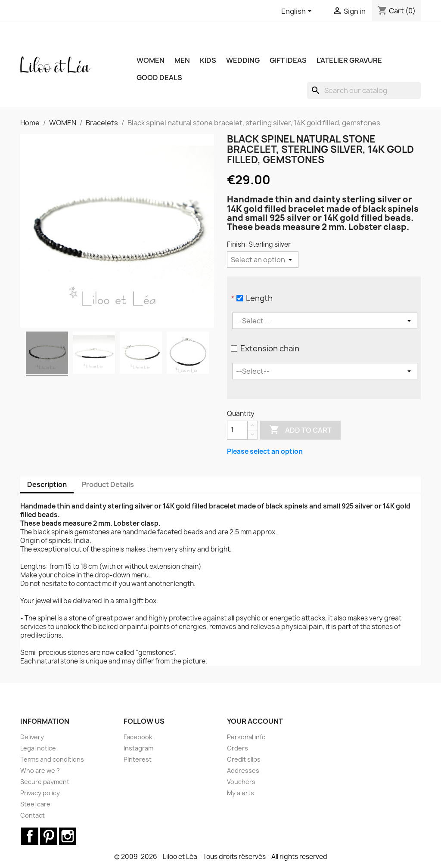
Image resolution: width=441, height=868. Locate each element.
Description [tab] (47, 484)
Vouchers (241, 782)
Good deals (159, 77)
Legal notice (38, 748)
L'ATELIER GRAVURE (349, 60)
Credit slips (244, 759)
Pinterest (138, 759)
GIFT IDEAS (288, 60)
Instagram (138, 748)
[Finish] (263, 260)
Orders (238, 748)
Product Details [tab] (108, 484)
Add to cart (300, 430)
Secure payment (45, 782)
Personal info (246, 737)
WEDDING (243, 60)
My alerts (241, 793)
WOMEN (151, 60)
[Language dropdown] (298, 12)
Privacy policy (40, 793)
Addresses (243, 770)
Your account (255, 721)
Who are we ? (40, 770)
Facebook (138, 737)
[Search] (364, 90)
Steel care (35, 804)
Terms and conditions (52, 759)
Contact (33, 815)
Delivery (32, 737)
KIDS (208, 60)
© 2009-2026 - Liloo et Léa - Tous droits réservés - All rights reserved (221, 857)
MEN (182, 60)
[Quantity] (237, 430)
